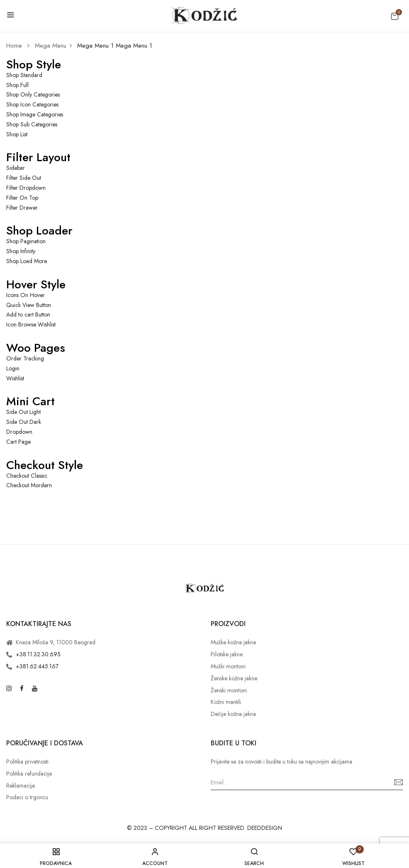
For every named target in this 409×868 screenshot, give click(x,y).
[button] (394, 16)
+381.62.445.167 (37, 666)
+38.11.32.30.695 (38, 654)
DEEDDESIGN (265, 828)
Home (14, 46)
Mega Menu (51, 46)
